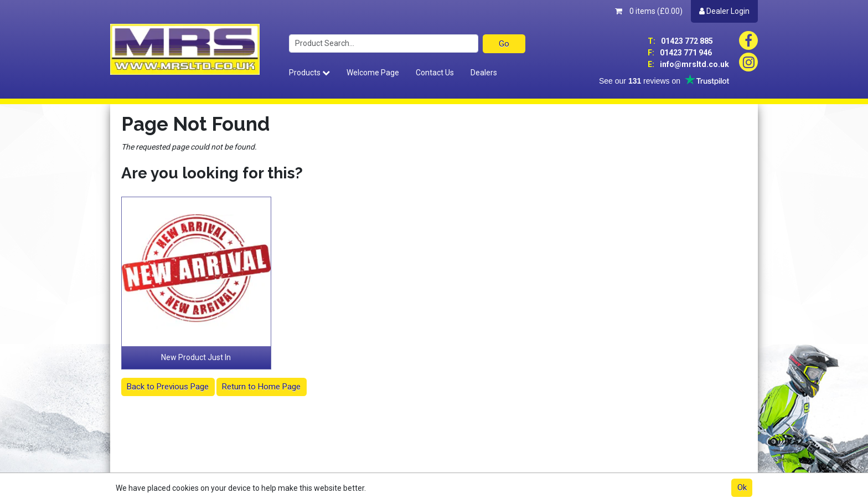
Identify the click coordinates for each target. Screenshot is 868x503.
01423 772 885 (680, 41)
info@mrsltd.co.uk (688, 64)
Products (309, 73)
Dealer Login (724, 11)
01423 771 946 (680, 53)
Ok (742, 487)
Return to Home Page (261, 387)
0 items (649, 11)
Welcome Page (373, 73)
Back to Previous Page (168, 387)
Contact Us (435, 73)
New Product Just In (196, 357)
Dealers (484, 73)
